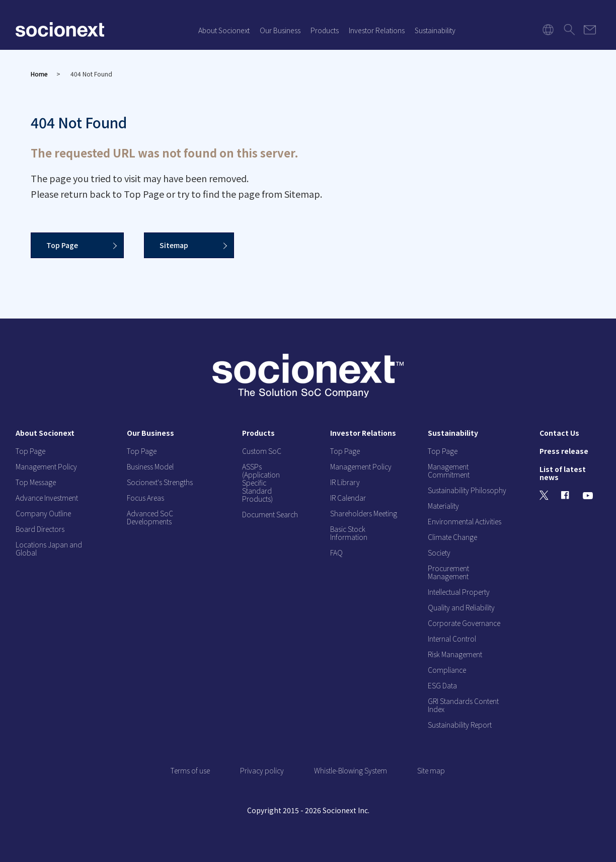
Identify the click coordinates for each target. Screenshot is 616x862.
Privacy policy (262, 770)
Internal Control (452, 639)
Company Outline (43, 513)
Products (325, 30)
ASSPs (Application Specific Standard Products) (261, 483)
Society (439, 553)
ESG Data (442, 685)
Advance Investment (47, 498)
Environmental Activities (465, 521)
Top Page (62, 245)
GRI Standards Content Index (463, 705)
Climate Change (452, 537)
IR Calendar (348, 498)
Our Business (280, 30)
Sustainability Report (460, 725)
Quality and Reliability (461, 607)
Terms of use (190, 770)
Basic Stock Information (349, 533)
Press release (564, 451)
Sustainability (435, 30)
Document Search (270, 514)
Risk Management (455, 654)
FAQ (336, 553)
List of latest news (563, 473)
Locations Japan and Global (49, 548)
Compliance (447, 670)
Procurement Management (448, 572)
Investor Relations (377, 30)
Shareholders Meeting (364, 513)
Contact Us (559, 433)
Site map (431, 770)
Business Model (150, 466)
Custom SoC (262, 451)
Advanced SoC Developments (150, 517)
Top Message (36, 482)
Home (39, 74)
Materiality (443, 506)
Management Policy (46, 466)
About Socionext (224, 30)
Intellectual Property (459, 592)
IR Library (345, 482)
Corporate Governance (464, 623)
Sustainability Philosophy (467, 490)
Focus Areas (145, 498)
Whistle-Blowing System (351, 770)
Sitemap (174, 245)
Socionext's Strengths (160, 482)
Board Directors (40, 529)
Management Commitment (449, 471)
